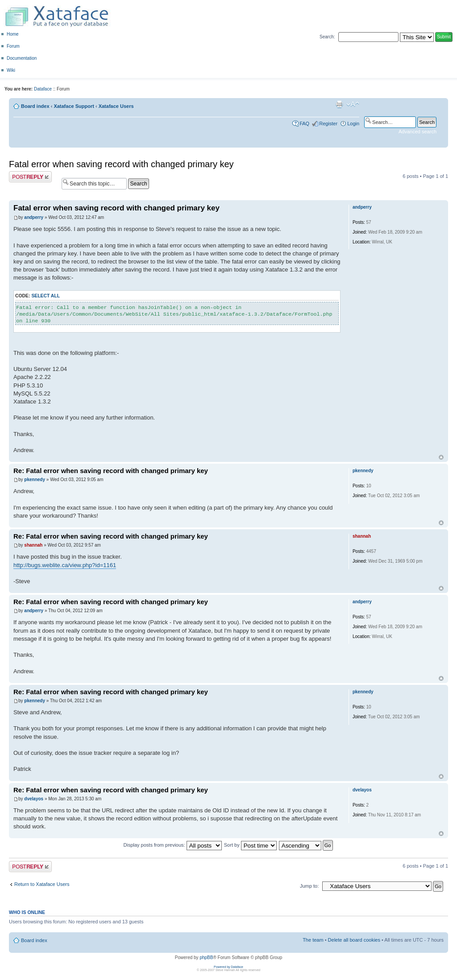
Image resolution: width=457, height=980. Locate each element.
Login (353, 124)
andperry (34, 217)
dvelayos (34, 799)
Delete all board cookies (354, 940)
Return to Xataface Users (42, 884)
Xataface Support (74, 106)
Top (441, 457)
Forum (13, 46)
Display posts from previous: (173, 845)
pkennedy (35, 480)
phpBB (206, 957)
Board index (35, 106)
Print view (339, 104)
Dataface (43, 89)
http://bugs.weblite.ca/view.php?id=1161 (65, 565)
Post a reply (30, 177)
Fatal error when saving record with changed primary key (121, 164)
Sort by (250, 845)
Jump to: (309, 886)
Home (13, 34)
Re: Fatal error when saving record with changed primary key (111, 471)
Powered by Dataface (228, 967)
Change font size (353, 104)
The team (313, 940)
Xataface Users (116, 106)
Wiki (11, 70)
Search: (327, 37)
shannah (33, 545)
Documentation (22, 58)
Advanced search (418, 132)
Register (328, 124)
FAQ (304, 124)
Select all (46, 296)
